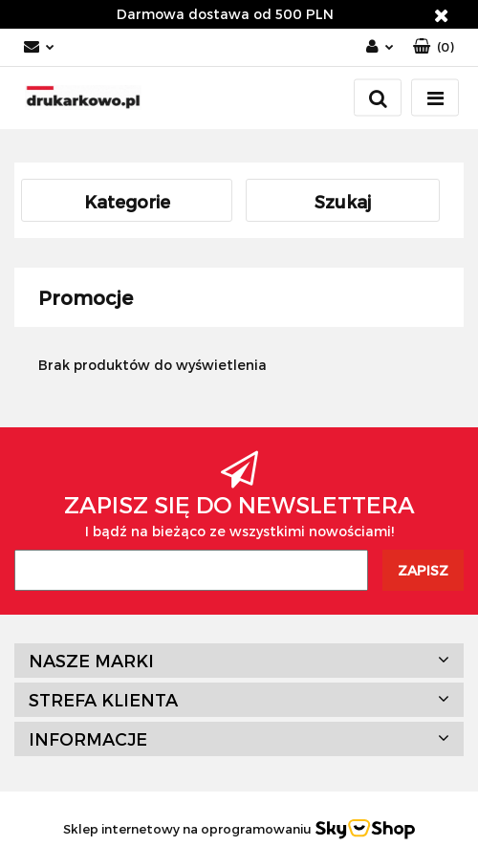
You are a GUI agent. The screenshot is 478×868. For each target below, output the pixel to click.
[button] (434, 47)
